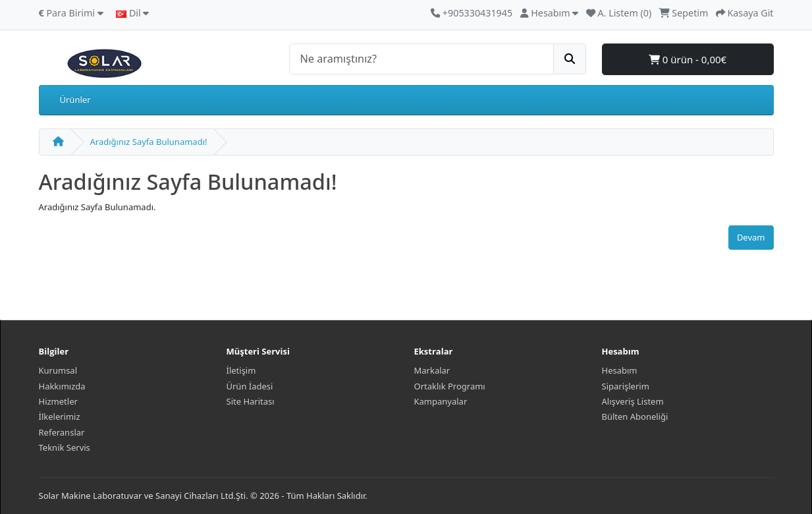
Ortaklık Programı (450, 386)
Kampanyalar (441, 401)
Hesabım (620, 370)
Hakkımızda (62, 386)
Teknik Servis (65, 447)
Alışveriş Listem (633, 401)
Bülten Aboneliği (635, 416)
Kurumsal (58, 370)
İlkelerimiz (60, 416)
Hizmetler (58, 401)
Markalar (432, 370)
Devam (751, 237)
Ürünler (75, 100)
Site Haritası (251, 401)
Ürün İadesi (250, 386)
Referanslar (62, 432)
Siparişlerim (626, 386)
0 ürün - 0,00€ (688, 59)
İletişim (241, 370)
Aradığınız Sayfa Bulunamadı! (149, 142)
